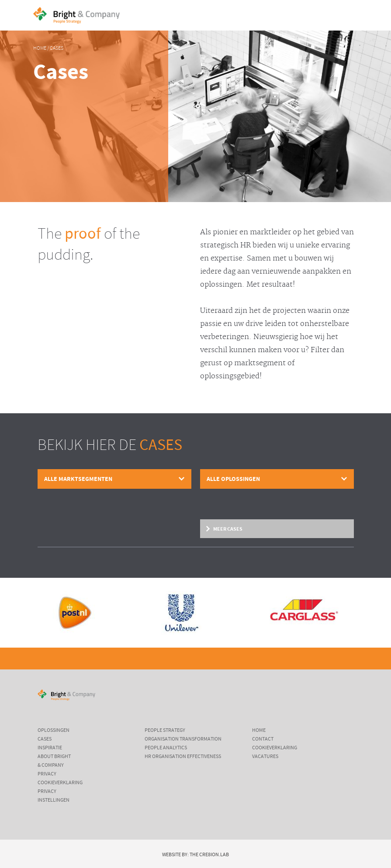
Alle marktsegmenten (78, 479)
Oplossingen (54, 730)
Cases (57, 48)
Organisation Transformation (183, 739)
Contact (263, 739)
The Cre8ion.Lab (209, 854)
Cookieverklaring (60, 782)
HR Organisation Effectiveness (183, 756)
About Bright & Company (54, 761)
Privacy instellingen (54, 796)
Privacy (47, 774)
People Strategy (165, 730)
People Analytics (166, 748)
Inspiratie (50, 748)
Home (40, 48)
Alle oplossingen (233, 479)
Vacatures (265, 756)
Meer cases (228, 528)
